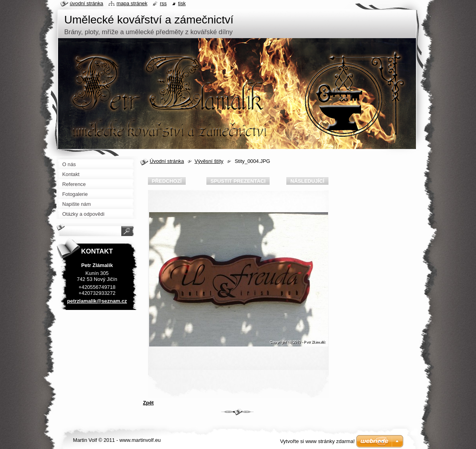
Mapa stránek (132, 3)
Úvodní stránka (167, 161)
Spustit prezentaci (238, 181)
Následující (307, 181)
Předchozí (167, 181)
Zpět (149, 403)
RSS (163, 3)
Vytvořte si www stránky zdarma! (317, 441)
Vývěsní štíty (209, 161)
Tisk (182, 3)
